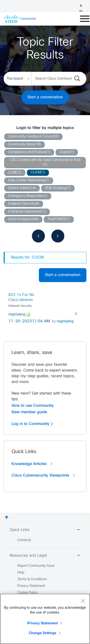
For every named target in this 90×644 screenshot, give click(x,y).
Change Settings (43, 633)
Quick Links (45, 530)
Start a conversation (45, 97)
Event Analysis (19, 219)
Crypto (65, 152)
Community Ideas (21, 145)
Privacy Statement (43, 623)
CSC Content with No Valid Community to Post (45, 160)
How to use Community (33, 406)
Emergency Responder (26, 196)
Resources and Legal (45, 556)
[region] (45, 619)
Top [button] (7, 517)
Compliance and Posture (27, 152)
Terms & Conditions (32, 579)
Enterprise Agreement (25, 212)
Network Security (20, 306)
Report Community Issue (36, 566)
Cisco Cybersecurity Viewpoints (43, 475)
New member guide (29, 412)
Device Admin (19, 188)
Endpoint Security (21, 204)
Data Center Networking (27, 180)
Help (21, 573)
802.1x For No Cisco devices (21, 297)
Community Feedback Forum (30, 137)
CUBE (13, 173)
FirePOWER (57, 219)
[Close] (83, 601)
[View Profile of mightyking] (17, 315)
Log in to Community (32, 424)
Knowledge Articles (32, 464)
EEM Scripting (56, 188)
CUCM (36, 173)
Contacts (24, 540)
